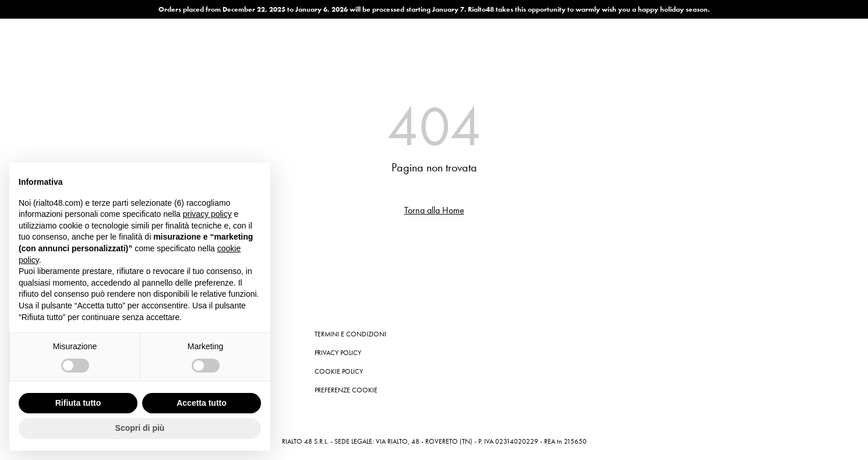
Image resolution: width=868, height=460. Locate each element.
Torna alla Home (434, 210)
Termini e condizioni (350, 334)
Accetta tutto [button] (202, 403)
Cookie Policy (339, 371)
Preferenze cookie (346, 390)
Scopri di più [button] (140, 428)
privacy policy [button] (207, 214)
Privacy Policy (338, 353)
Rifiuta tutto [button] (78, 403)
